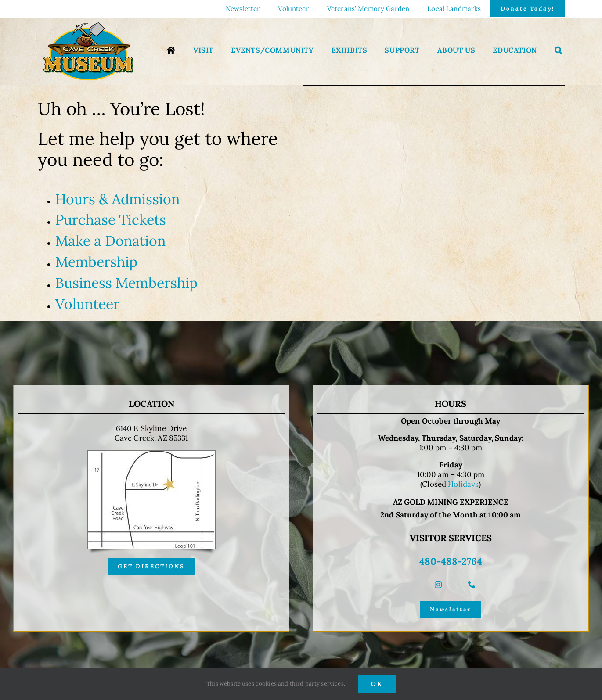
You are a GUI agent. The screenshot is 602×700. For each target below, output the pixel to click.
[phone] (472, 585)
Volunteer (87, 304)
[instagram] (438, 585)
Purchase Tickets (111, 220)
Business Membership (126, 283)
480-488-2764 (451, 561)
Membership (96, 262)
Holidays (463, 484)
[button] (559, 51)
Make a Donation (110, 241)
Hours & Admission (117, 199)
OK (377, 684)
